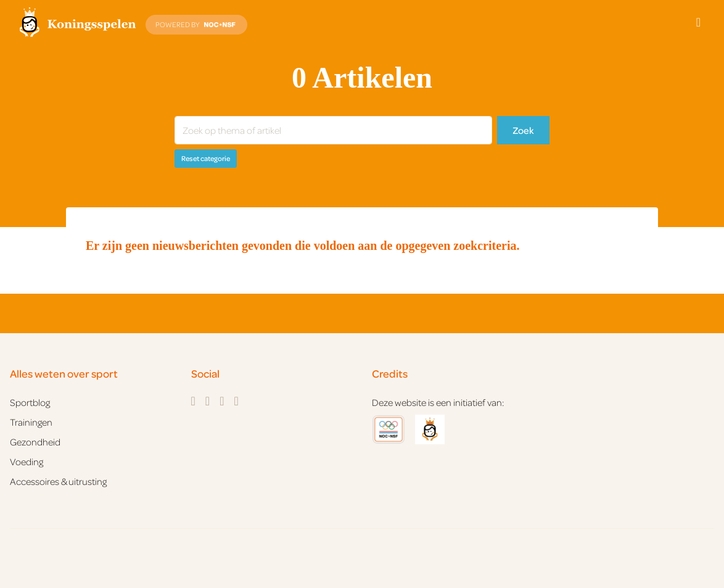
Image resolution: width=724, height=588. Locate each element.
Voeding (27, 462)
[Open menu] (698, 22)
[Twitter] (222, 401)
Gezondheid (35, 442)
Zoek (523, 130)
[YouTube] (236, 401)
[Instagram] (208, 401)
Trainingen (31, 422)
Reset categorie (206, 158)
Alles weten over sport (64, 374)
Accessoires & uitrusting (58, 481)
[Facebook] (193, 401)
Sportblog (30, 402)
